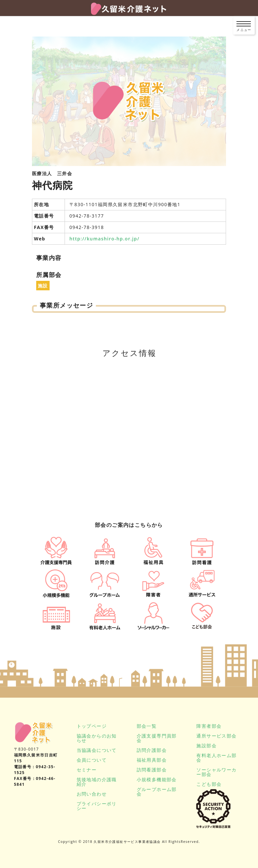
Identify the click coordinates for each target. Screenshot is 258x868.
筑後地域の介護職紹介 (97, 782)
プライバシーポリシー (97, 806)
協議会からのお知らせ (97, 738)
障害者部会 (209, 726)
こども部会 (209, 784)
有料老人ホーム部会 (216, 758)
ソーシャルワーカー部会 (216, 772)
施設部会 (206, 746)
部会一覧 (147, 726)
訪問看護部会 (152, 770)
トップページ (92, 726)
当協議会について (97, 750)
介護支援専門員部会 (157, 738)
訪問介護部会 (152, 750)
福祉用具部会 (152, 760)
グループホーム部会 (157, 792)
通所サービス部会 (216, 736)
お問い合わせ (92, 794)
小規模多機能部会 (157, 779)
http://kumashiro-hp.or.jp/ (105, 239)
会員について (92, 760)
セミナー (87, 770)
